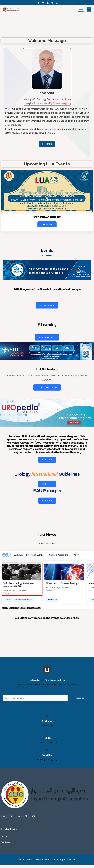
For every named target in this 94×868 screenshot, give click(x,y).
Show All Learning (47, 337)
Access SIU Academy (47, 387)
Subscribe (80, 698)
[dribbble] (26, 816)
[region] (47, 37)
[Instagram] (57, 3)
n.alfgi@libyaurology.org (59, 103)
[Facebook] (38, 3)
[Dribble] (52, 3)
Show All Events (47, 305)
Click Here (47, 460)
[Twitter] (43, 3)
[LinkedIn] (48, 3)
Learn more (47, 224)
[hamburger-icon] (81, 10)
